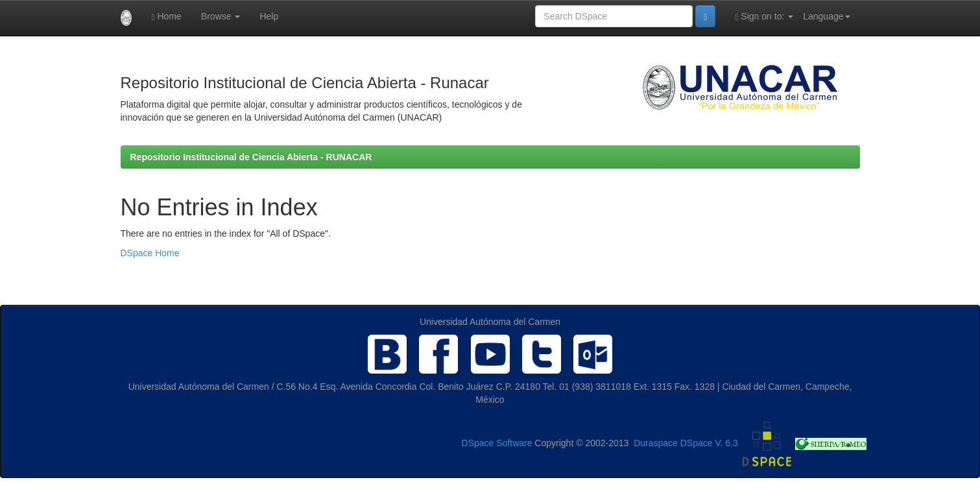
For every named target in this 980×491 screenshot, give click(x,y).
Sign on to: (764, 17)
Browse (221, 16)
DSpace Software (497, 443)
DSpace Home (150, 253)
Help (269, 16)
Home (166, 17)
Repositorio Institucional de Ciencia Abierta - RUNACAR (251, 157)
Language (826, 16)
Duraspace (656, 443)
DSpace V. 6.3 (709, 443)
